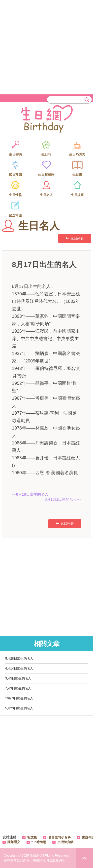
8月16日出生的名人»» (63, 499)
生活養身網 (65, 842)
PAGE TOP (84, 858)
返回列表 (75, 238)
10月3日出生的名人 (19, 698)
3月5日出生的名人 (18, 678)
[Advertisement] (46, 47)
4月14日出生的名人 (19, 668)
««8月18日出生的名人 (30, 494)
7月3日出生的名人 (18, 688)
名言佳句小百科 (59, 837)
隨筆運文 (14, 842)
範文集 (32, 837)
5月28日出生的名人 (19, 658)
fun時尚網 (39, 842)
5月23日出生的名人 (19, 708)
